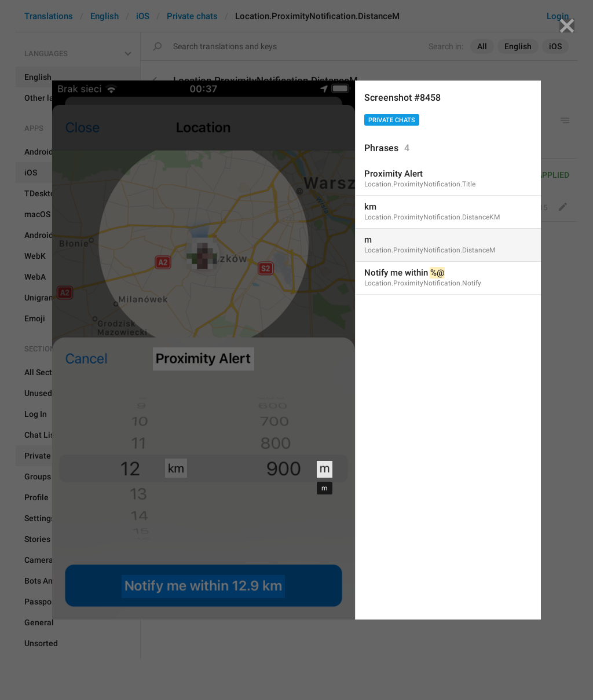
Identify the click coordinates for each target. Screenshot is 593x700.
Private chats (392, 120)
